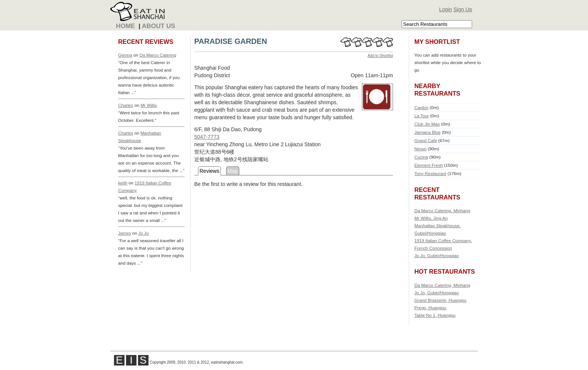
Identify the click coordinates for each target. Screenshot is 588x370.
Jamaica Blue (427, 132)
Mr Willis (149, 105)
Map (233, 171)
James (124, 233)
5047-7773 (207, 137)
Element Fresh (429, 165)
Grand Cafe (426, 140)
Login (445, 9)
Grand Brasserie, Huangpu (440, 300)
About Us (158, 26)
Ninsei (420, 149)
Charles (126, 105)
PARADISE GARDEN (231, 41)
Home (125, 26)
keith (123, 183)
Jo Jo (144, 233)
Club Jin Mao (427, 124)
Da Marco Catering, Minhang (442, 210)
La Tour (422, 116)
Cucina (421, 157)
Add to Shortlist (380, 56)
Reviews (209, 171)
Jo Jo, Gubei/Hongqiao (437, 255)
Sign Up (463, 9)
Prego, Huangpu (430, 308)
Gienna (125, 55)
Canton (421, 107)
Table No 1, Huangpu (435, 315)
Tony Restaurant (430, 173)
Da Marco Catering (158, 55)
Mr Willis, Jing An (431, 218)
